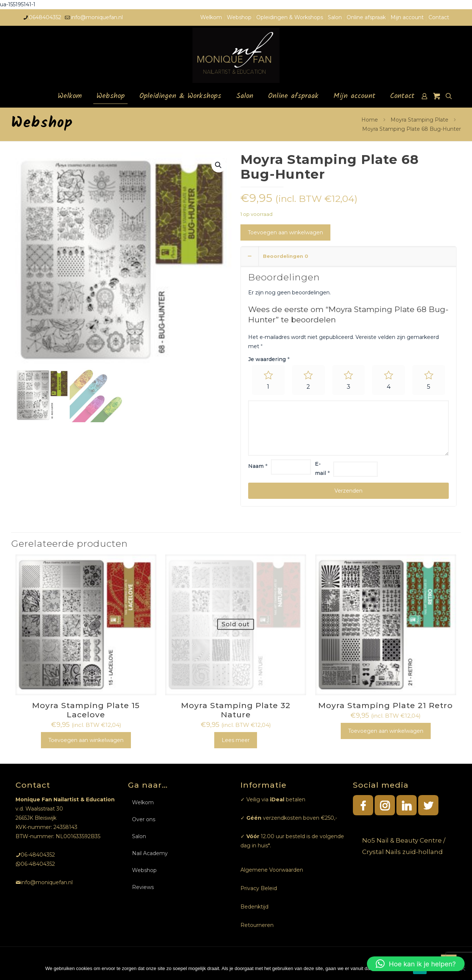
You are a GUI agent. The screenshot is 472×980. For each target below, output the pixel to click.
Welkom (211, 17)
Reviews (143, 887)
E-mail (322, 468)
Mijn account (407, 17)
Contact (439, 17)
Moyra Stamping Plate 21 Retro (386, 705)
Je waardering (269, 359)
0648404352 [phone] (45, 17)
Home (370, 120)
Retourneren (257, 925)
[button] (416, 964)
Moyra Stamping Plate (419, 120)
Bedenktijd (254, 907)
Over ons (144, 819)
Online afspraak (366, 17)
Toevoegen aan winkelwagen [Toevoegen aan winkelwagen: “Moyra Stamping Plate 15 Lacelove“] (86, 740)
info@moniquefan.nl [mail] (97, 17)
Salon (335, 17)
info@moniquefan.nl (47, 882)
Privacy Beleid (259, 888)
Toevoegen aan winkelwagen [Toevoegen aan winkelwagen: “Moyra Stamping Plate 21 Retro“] (386, 731)
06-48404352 (38, 855)
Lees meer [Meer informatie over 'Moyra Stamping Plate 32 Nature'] (236, 740)
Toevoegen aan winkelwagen (285, 232)
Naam (258, 466)
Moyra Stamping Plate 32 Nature (236, 710)
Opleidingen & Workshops (290, 17)
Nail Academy (150, 853)
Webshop (239, 17)
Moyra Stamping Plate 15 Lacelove (86, 710)
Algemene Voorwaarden (272, 870)
